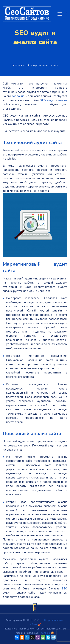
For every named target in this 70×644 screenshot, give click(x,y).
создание (18, 96)
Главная (17, 65)
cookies (45, 633)
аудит (51, 100)
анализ (63, 100)
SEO (43, 100)
